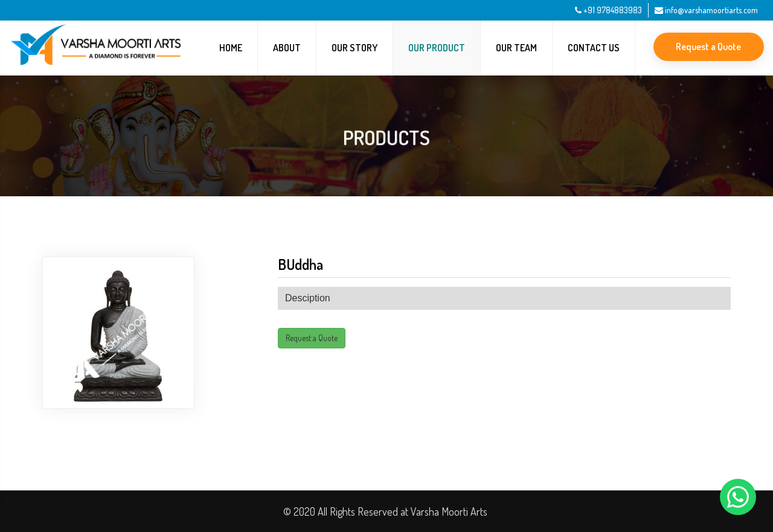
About (287, 48)
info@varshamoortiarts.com (706, 10)
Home (231, 48)
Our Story (354, 48)
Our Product (437, 48)
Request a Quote (708, 46)
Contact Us (594, 48)
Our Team (516, 48)
